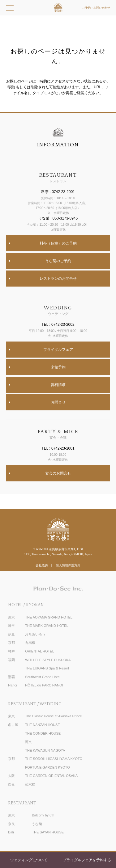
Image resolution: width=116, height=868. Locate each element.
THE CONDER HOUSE (43, 733)
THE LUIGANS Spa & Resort (47, 668)
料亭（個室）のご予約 (58, 243)
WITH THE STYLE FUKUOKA (48, 660)
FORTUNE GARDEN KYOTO (47, 767)
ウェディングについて (29, 860)
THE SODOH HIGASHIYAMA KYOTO (54, 759)
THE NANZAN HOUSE (42, 725)
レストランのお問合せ (58, 279)
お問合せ (58, 402)
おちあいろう (35, 634)
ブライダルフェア (58, 350)
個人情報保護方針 (68, 565)
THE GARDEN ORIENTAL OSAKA (51, 776)
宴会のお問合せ (58, 473)
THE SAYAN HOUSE (48, 832)
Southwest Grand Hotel (43, 677)
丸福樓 (30, 643)
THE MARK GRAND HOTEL (47, 626)
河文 (28, 742)
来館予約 (58, 367)
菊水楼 (30, 784)
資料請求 (58, 385)
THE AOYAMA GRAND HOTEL (49, 617)
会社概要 (42, 565)
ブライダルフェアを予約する (87, 860)
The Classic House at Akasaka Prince (53, 716)
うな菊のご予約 (58, 261)
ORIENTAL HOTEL (40, 651)
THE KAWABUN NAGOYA (45, 750)
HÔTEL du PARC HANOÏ (44, 685)
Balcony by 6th (43, 815)
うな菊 (37, 824)
